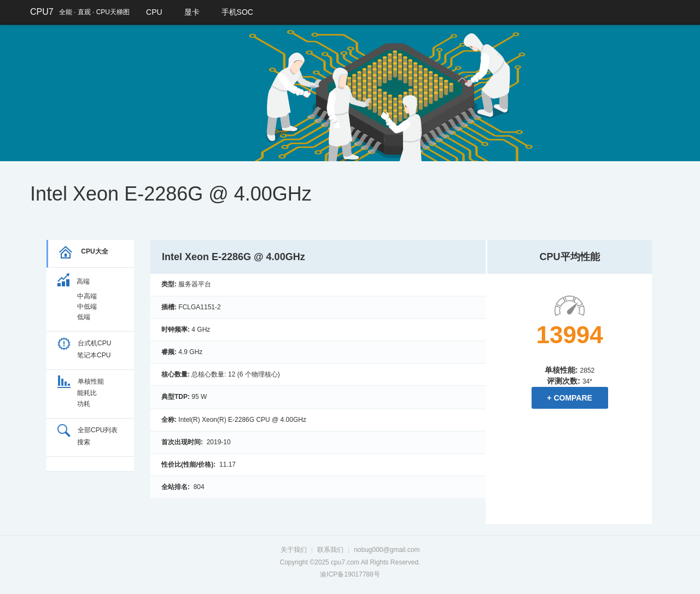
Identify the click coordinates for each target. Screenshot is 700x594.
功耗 (84, 404)
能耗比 (87, 393)
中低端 (87, 307)
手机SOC (237, 12)
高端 (74, 281)
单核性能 (81, 381)
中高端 (87, 296)
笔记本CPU (94, 355)
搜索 (84, 442)
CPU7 (42, 12)
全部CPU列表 (87, 430)
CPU (154, 12)
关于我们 (294, 550)
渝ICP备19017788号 (350, 574)
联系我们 (330, 550)
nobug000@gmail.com (387, 550)
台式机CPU (84, 343)
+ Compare (570, 398)
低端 (84, 317)
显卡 (192, 12)
